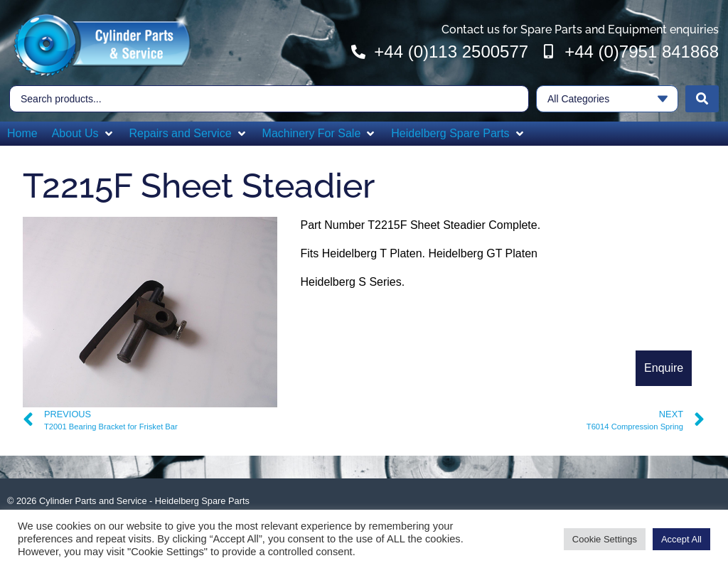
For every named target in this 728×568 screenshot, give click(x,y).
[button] (84, 134)
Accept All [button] (681, 539)
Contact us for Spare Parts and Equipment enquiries (580, 30)
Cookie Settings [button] (605, 539)
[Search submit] (702, 99)
